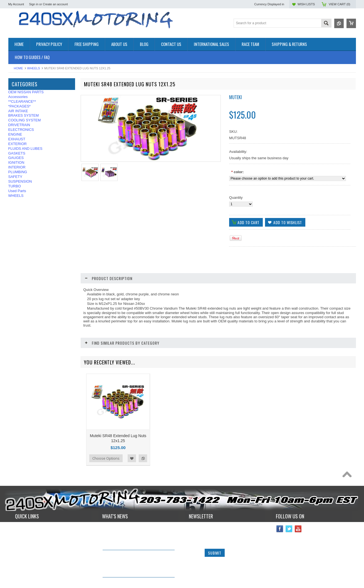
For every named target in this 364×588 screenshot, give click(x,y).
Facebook (280, 508)
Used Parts (17, 191)
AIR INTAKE (18, 111)
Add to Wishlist (132, 437)
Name (194, 508)
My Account (16, 4)
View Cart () (339, 4)
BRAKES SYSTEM (24, 115)
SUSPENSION (20, 181)
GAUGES (16, 158)
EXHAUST (17, 139)
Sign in (34, 4)
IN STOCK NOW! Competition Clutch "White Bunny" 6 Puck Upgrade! (134, 536)
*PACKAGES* (20, 106)
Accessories (18, 97)
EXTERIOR (18, 144)
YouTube (298, 508)
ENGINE (15, 134)
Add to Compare (143, 437)
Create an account (55, 4)
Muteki (236, 97)
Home (18, 68)
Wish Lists (306, 4)
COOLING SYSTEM (25, 120)
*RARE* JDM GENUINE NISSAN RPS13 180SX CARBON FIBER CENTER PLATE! (137, 564)
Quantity (236, 198)
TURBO (15, 186)
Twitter (289, 508)
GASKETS (17, 153)
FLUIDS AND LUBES (25, 149)
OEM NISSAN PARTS (26, 92)
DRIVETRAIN (19, 125)
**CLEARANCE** (22, 101)
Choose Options (106, 437)
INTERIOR (17, 167)
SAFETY (15, 177)
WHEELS (34, 68)
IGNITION (16, 162)
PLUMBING (18, 172)
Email (194, 519)
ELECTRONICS (21, 130)
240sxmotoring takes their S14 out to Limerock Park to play (134, 509)
